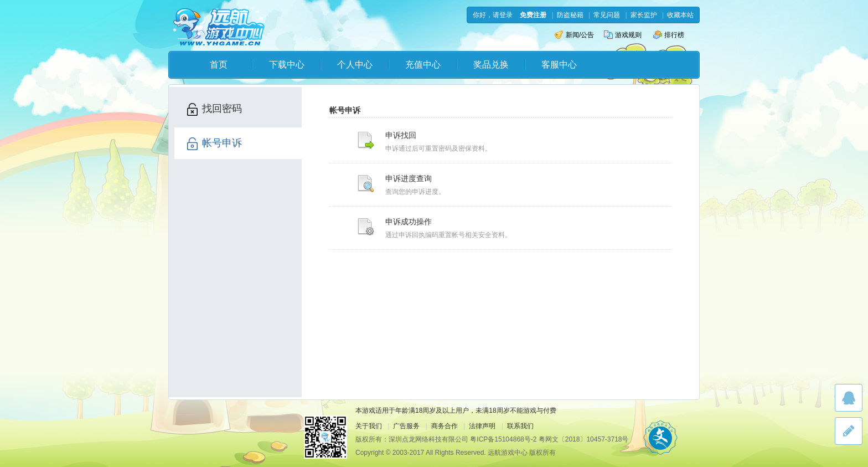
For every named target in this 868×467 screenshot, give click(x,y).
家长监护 (644, 15)
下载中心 (287, 65)
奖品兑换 (491, 65)
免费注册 (533, 15)
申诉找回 (401, 135)
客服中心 (559, 65)
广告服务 (406, 426)
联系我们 (520, 426)
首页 (219, 65)
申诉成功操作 (409, 222)
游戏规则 (623, 35)
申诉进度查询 (409, 178)
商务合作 (445, 426)
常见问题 (607, 15)
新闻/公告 (574, 35)
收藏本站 (680, 15)
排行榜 (669, 35)
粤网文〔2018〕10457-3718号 (584, 439)
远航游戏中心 (219, 26)
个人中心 (355, 65)
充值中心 (423, 65)
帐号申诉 (214, 144)
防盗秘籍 (570, 15)
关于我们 (369, 426)
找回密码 (214, 109)
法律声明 (482, 426)
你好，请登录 (493, 15)
